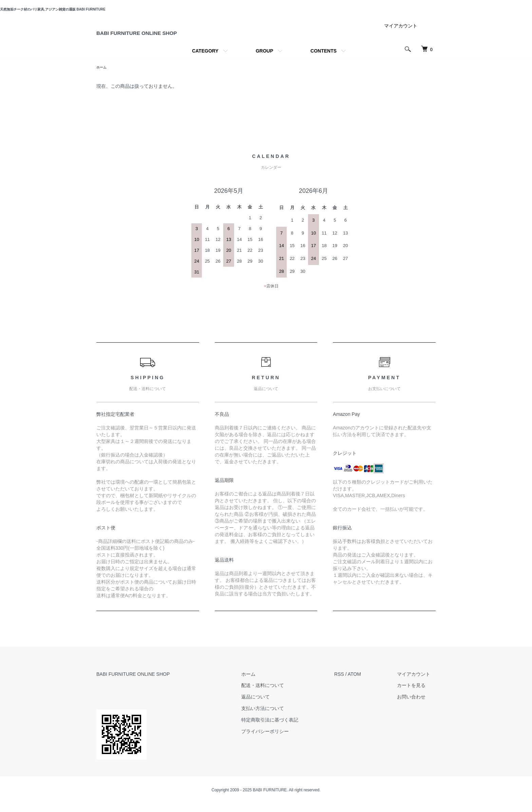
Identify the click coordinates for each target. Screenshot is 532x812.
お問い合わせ (417, 705)
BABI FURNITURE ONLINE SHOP (171, 37)
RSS (350, 682)
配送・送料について (279, 694)
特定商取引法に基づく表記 (286, 728)
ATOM (365, 682)
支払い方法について (279, 717)
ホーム (102, 75)
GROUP (264, 58)
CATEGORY (205, 58)
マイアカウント (401, 33)
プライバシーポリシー (281, 739)
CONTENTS (324, 58)
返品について (272, 705)
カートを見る (417, 694)
